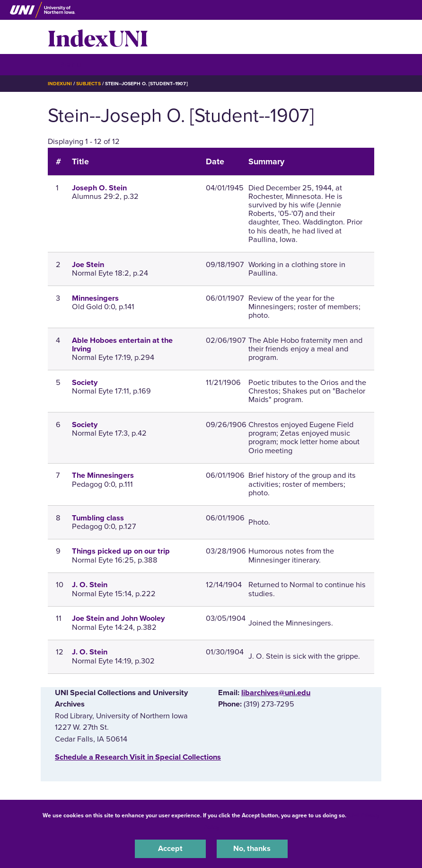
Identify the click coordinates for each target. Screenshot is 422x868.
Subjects (88, 84)
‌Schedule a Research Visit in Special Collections (138, 757)
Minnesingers (95, 298)
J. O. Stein (90, 585)
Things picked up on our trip (121, 551)
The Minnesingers (103, 475)
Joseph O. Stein (99, 188)
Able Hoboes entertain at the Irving (122, 345)
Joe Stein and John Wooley (118, 618)
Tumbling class (98, 518)
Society (85, 383)
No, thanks (252, 849)
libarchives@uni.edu (276, 693)
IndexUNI (98, 37)
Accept (170, 849)
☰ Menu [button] (65, 64)
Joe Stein (88, 265)
